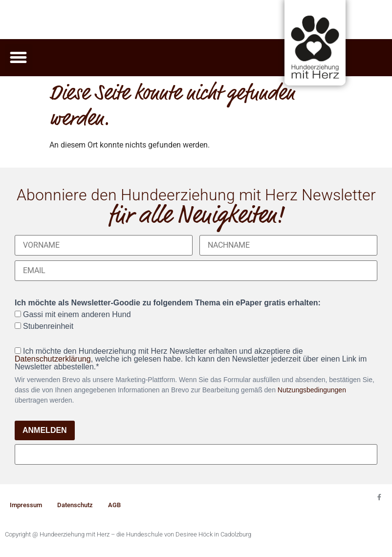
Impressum (26, 505)
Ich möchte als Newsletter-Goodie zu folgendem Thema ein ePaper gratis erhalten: (168, 303)
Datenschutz (75, 505)
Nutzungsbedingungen (312, 390)
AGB (114, 505)
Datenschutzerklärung (53, 359)
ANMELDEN (45, 430)
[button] (19, 58)
